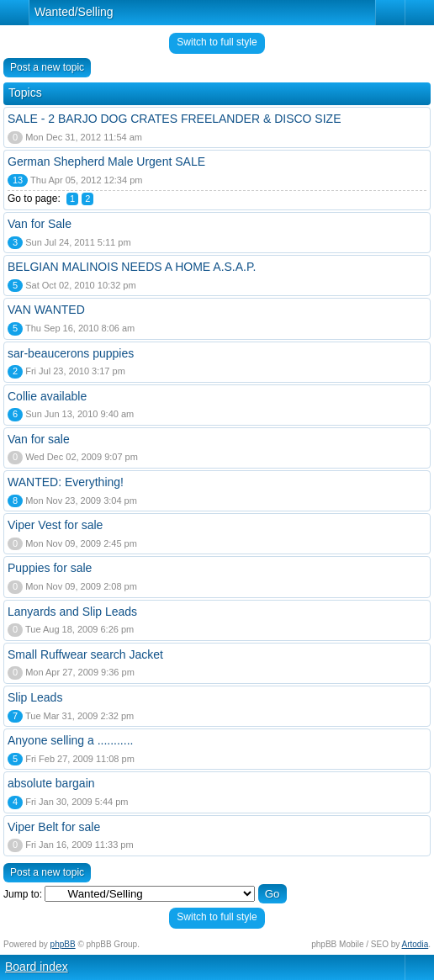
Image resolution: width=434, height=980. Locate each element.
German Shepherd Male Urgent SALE (106, 162)
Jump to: (23, 894)
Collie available (47, 396)
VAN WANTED (46, 310)
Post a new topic (47, 67)
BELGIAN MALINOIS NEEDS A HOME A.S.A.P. (132, 267)
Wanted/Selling (74, 12)
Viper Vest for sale (55, 525)
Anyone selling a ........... (70, 740)
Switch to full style (217, 42)
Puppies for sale (50, 568)
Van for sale (39, 439)
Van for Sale (40, 224)
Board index (37, 967)
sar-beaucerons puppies (71, 353)
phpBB (63, 944)
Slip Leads (35, 697)
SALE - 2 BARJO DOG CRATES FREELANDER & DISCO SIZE (175, 119)
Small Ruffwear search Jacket (85, 654)
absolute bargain (51, 783)
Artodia (415, 944)
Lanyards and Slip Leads (72, 612)
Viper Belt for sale (54, 827)
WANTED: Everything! (66, 482)
